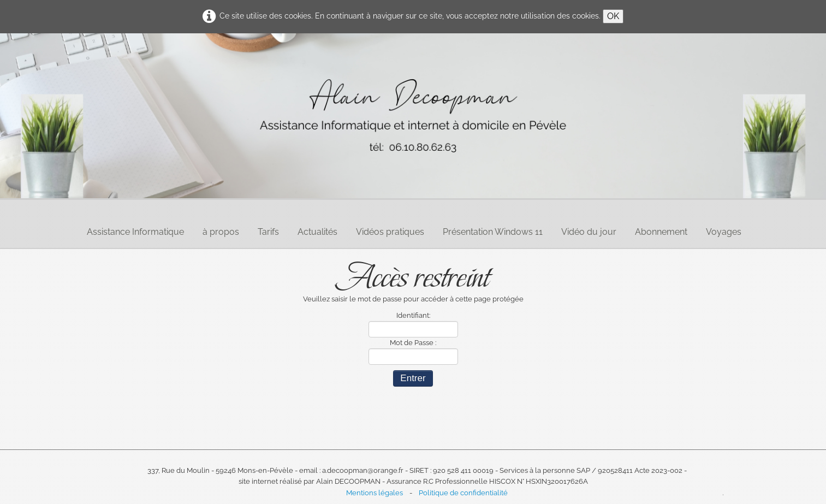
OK (613, 16)
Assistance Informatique (135, 232)
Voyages (724, 232)
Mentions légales (375, 493)
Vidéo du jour (589, 232)
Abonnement (661, 232)
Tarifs (268, 232)
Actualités (317, 232)
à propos (221, 232)
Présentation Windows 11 (493, 232)
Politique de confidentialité (463, 493)
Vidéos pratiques (390, 232)
